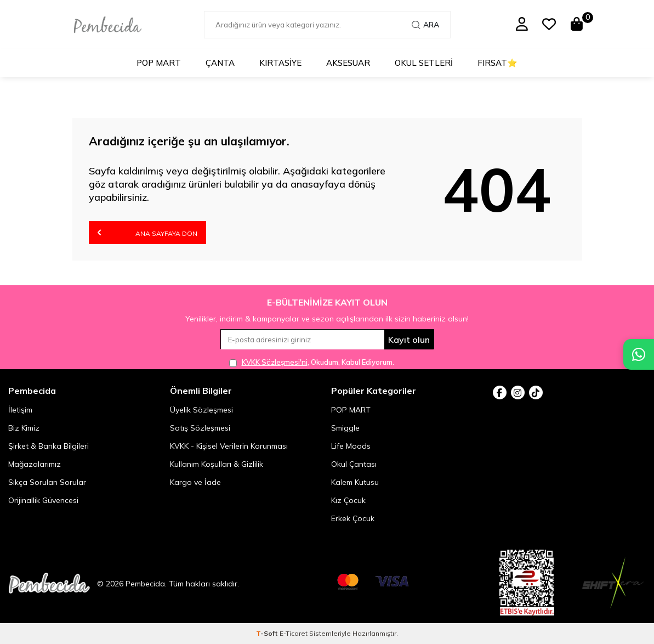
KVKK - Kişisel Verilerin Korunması (229, 446)
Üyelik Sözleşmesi (201, 410)
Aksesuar (348, 63)
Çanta (220, 63)
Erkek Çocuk (353, 518)
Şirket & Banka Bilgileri (49, 446)
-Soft (268, 633)
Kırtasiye (280, 63)
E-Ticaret (294, 633)
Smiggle (345, 428)
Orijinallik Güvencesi (43, 500)
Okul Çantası (354, 464)
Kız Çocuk (348, 500)
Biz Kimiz (24, 428)
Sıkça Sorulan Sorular (47, 482)
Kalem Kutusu (355, 482)
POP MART (159, 63)
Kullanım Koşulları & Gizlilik (217, 464)
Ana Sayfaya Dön (147, 232)
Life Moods (351, 446)
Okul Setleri (424, 63)
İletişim (20, 410)
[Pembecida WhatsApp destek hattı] (639, 354)
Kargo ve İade (195, 482)
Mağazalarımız (35, 464)
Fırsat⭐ (497, 63)
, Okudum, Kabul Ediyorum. (312, 362)
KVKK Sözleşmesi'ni (275, 362)
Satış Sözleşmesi (200, 428)
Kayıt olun (409, 340)
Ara (425, 25)
